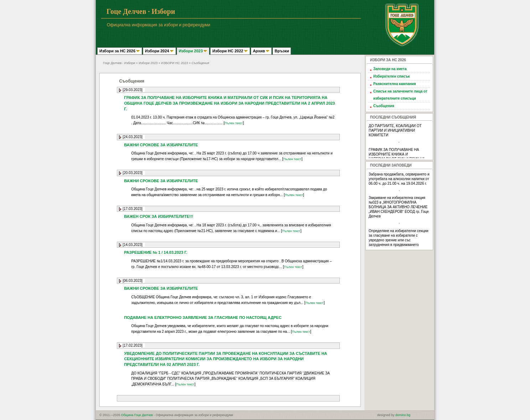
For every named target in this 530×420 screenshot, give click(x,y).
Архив (261, 51)
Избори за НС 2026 (120, 51)
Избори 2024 (159, 51)
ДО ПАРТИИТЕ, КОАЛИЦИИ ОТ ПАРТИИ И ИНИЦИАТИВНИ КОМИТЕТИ (395, 130)
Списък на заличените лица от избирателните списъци (400, 95)
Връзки (282, 51)
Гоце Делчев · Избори (119, 63)
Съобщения (384, 106)
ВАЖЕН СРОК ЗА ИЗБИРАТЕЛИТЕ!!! (159, 216)
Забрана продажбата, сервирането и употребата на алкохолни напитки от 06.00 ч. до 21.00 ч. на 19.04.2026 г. (399, 179)
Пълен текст (234, 123)
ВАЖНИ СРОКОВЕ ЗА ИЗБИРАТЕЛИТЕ (161, 145)
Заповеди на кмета (390, 69)
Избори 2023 (193, 51)
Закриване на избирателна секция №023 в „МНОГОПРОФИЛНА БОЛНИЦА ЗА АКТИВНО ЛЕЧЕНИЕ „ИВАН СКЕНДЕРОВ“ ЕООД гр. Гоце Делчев (399, 207)
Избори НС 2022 (230, 51)
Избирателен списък (391, 76)
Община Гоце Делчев (137, 415)
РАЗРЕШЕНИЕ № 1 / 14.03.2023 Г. (155, 252)
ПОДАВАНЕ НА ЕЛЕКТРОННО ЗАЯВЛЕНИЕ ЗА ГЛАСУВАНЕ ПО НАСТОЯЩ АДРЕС (203, 317)
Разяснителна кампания (395, 84)
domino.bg (403, 415)
